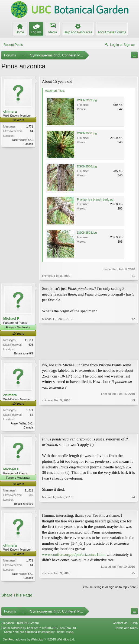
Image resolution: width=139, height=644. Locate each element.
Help (135, 625)
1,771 (30, 127)
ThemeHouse (64, 634)
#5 (133, 579)
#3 (133, 427)
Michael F (11, 318)
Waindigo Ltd (65, 642)
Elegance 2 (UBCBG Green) (20, 625)
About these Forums (112, 32)
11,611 (29, 340)
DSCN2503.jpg (87, 233)
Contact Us (120, 625)
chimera (10, 111)
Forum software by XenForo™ (39, 630)
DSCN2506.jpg (87, 166)
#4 (133, 504)
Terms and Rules (126, 630)
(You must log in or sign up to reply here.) (110, 589)
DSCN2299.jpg (87, 100)
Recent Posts (13, 45)
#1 (133, 276)
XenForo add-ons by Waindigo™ (25, 642)
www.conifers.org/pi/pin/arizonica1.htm (74, 556)
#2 (133, 353)
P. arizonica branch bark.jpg (95, 199)
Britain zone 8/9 (24, 353)
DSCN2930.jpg (87, 133)
